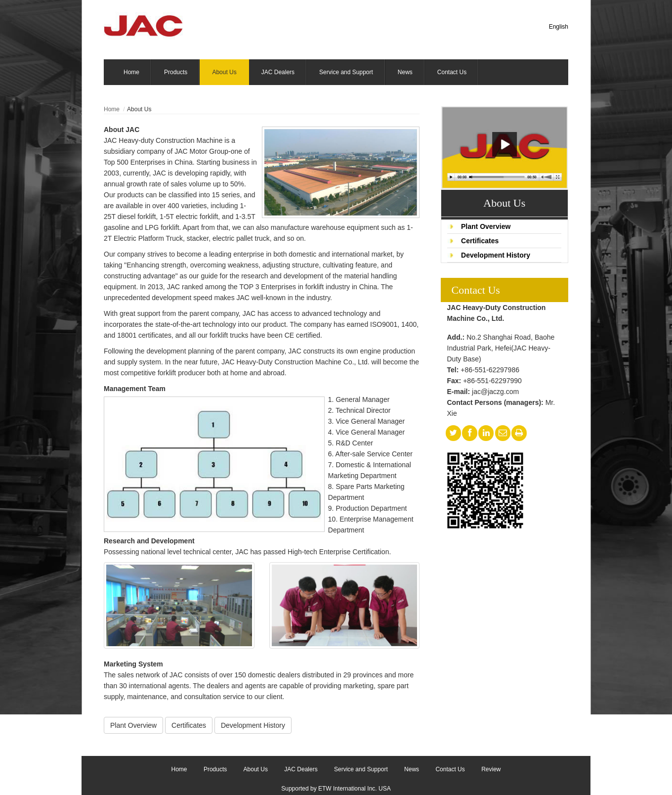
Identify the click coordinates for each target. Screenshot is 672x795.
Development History (496, 255)
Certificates (480, 241)
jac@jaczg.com (495, 392)
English (559, 27)
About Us (504, 203)
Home (112, 109)
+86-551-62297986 (490, 370)
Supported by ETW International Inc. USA (336, 789)
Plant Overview (486, 226)
